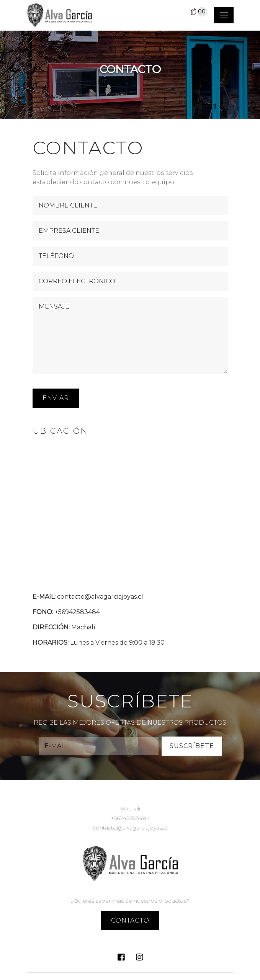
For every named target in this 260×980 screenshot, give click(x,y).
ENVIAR (56, 398)
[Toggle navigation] (224, 15)
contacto (130, 920)
